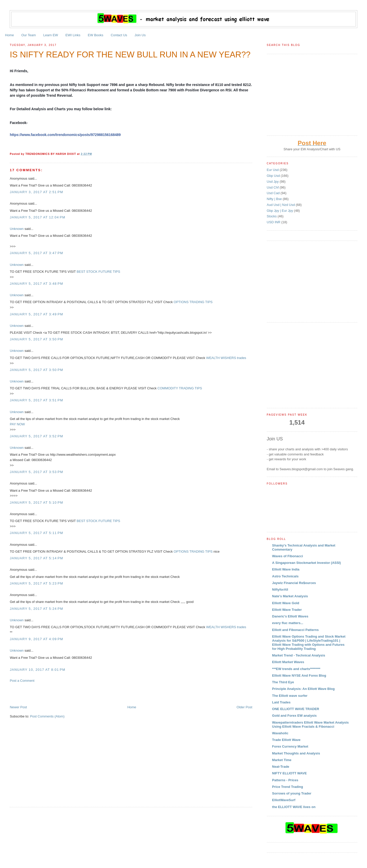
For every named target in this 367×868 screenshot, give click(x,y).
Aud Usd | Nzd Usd (281, 205)
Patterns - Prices (285, 780)
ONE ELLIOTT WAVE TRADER (296, 709)
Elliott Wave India (286, 569)
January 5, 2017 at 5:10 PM (36, 503)
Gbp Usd (274, 176)
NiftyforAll (280, 590)
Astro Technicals (285, 576)
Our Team (29, 35)
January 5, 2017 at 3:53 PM (36, 472)
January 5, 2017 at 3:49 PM (36, 314)
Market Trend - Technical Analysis (299, 655)
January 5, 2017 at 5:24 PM (36, 609)
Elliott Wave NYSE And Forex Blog (299, 675)
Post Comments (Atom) (47, 716)
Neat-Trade (281, 767)
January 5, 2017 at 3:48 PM (36, 284)
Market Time (282, 760)
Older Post (244, 707)
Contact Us (119, 35)
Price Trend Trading (288, 787)
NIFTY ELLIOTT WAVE (290, 773)
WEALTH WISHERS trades (226, 358)
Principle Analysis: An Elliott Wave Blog (304, 689)
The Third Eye (283, 682)
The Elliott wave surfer (290, 696)
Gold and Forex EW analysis (294, 716)
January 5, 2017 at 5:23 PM (36, 583)
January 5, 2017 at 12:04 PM (37, 217)
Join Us (140, 35)
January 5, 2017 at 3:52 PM (36, 436)
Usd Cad (274, 193)
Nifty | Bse (275, 199)
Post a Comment (22, 681)
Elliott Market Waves (288, 662)
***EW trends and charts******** (296, 669)
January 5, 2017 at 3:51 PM (36, 400)
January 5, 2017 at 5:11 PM (36, 533)
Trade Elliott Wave (286, 740)
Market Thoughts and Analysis (296, 753)
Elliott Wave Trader (287, 610)
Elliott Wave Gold (286, 603)
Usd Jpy (273, 182)
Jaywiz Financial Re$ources (294, 583)
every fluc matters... (288, 623)
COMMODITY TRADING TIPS (180, 388)
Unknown (17, 229)
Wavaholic (280, 733)
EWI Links (73, 35)
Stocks (272, 216)
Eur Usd (273, 170)
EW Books (96, 35)
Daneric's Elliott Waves (290, 616)
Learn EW (51, 35)
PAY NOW (17, 424)
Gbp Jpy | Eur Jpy (280, 211)
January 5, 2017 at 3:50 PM (36, 339)
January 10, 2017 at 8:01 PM (37, 670)
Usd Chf (273, 187)
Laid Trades (281, 702)
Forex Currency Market (290, 746)
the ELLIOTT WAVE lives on (294, 807)
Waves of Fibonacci (288, 556)
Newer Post (18, 707)
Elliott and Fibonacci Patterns (296, 630)
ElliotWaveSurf (284, 800)
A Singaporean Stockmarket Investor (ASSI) (307, 563)
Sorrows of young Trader (292, 793)
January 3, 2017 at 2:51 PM (36, 192)
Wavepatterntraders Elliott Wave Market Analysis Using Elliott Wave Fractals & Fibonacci (311, 724)
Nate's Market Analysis (290, 596)
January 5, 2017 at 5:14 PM (36, 558)
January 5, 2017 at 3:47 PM (36, 253)
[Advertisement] (69, 693)
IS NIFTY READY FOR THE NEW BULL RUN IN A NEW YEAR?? (130, 55)
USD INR (274, 222)
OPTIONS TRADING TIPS (193, 302)
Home (10, 35)
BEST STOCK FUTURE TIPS (98, 272)
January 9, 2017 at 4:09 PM (36, 639)
